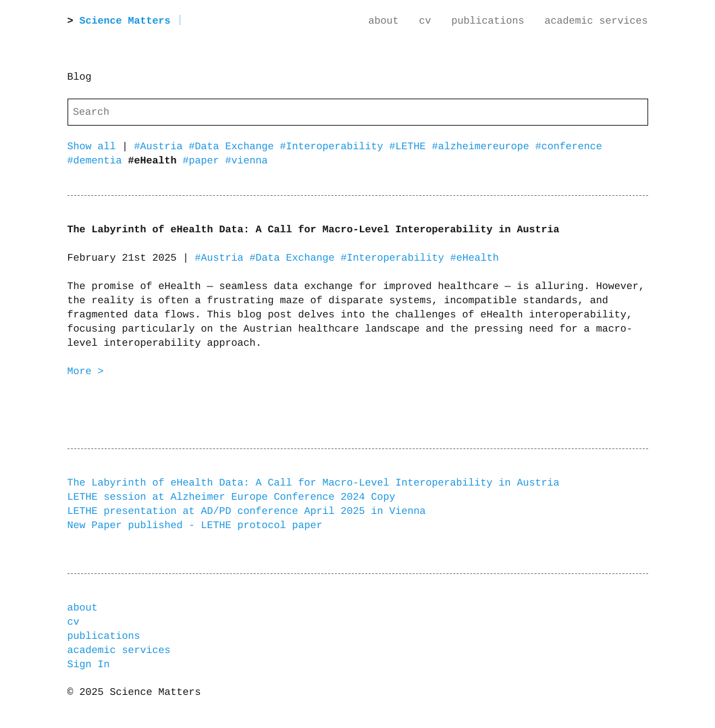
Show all (92, 147)
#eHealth (475, 258)
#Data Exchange (235, 147)
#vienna (247, 161)
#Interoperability (335, 147)
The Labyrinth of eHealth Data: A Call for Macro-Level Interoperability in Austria (314, 483)
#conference (569, 147)
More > (86, 372)
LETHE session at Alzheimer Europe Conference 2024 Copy (232, 497)
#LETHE (411, 147)
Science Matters (125, 21)
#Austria (162, 147)
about (383, 21)
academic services (596, 21)
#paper (204, 161)
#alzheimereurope (484, 147)
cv (425, 21)
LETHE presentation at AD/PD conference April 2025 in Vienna (247, 512)
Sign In (89, 665)
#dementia (98, 161)
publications (487, 21)
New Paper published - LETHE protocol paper (195, 526)
